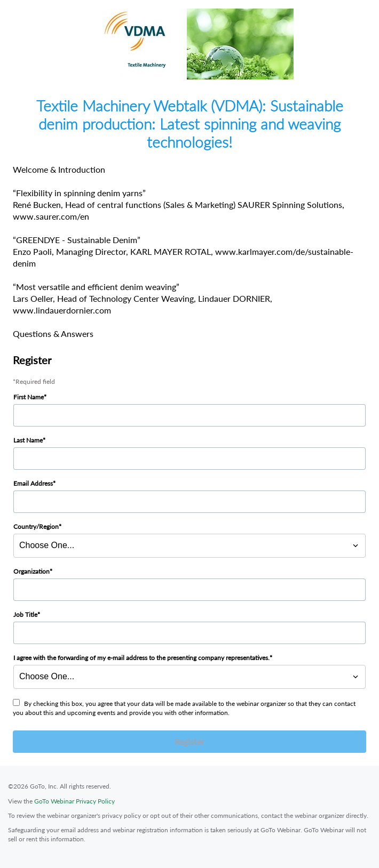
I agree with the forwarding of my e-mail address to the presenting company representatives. (141, 658)
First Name (29, 397)
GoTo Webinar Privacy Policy (74, 801)
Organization (31, 571)
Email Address (33, 483)
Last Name (28, 440)
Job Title (25, 614)
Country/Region (36, 527)
